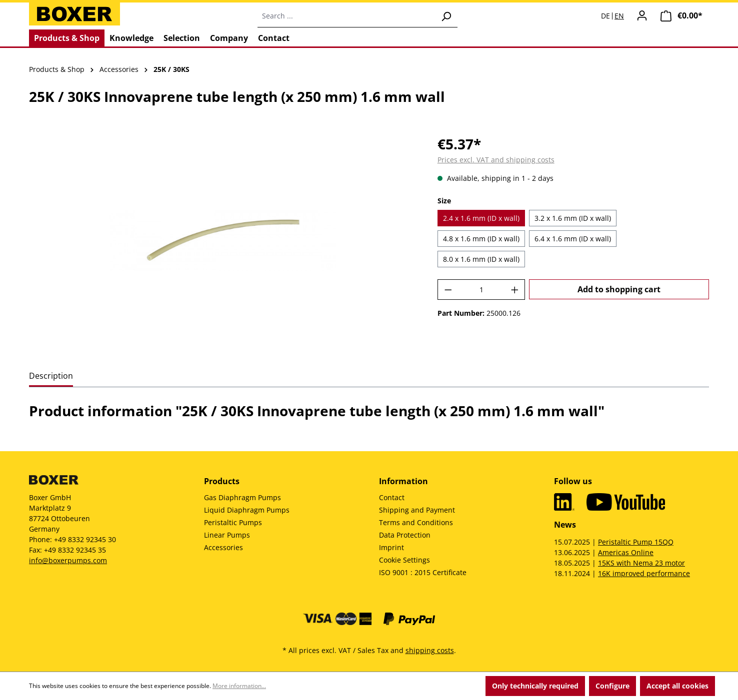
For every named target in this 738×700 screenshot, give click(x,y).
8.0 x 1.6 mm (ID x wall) (481, 259)
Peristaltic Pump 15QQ (636, 542)
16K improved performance (644, 573)
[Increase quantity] (515, 290)
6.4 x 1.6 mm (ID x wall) (573, 239)
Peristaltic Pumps (233, 522)
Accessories (223, 547)
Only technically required (535, 686)
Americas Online (626, 552)
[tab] (51, 376)
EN (619, 16)
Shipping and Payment (417, 510)
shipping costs (430, 650)
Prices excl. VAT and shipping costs (496, 160)
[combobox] (346, 16)
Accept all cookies (677, 686)
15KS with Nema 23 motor (641, 563)
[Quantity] (481, 290)
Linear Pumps (227, 535)
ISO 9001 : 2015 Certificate (423, 572)
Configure (612, 686)
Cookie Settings (404, 560)
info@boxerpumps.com (68, 560)
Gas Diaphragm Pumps (242, 497)
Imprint (391, 547)
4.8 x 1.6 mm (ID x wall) (481, 239)
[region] (223, 241)
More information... (239, 686)
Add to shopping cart (619, 289)
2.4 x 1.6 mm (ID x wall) (481, 218)
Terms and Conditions (416, 522)
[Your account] (642, 15)
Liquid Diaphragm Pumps (247, 510)
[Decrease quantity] (448, 290)
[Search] (446, 16)
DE (605, 16)
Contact (392, 497)
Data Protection (405, 535)
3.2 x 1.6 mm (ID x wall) (573, 218)
